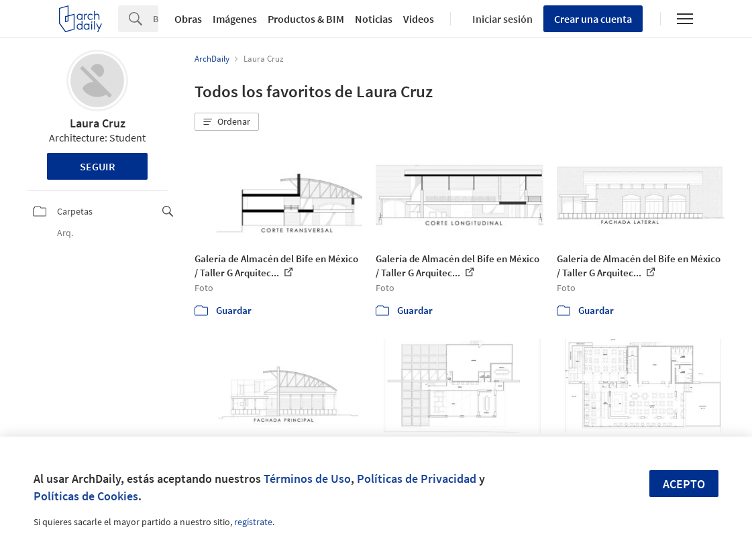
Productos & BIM (306, 19)
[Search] (156, 19)
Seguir (98, 166)
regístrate (253, 522)
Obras (188, 19)
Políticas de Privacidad (417, 479)
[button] (227, 122)
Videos (419, 19)
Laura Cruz (98, 123)
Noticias (374, 19)
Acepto (684, 484)
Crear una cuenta (593, 19)
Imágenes (235, 19)
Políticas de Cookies (86, 496)
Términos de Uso (307, 479)
